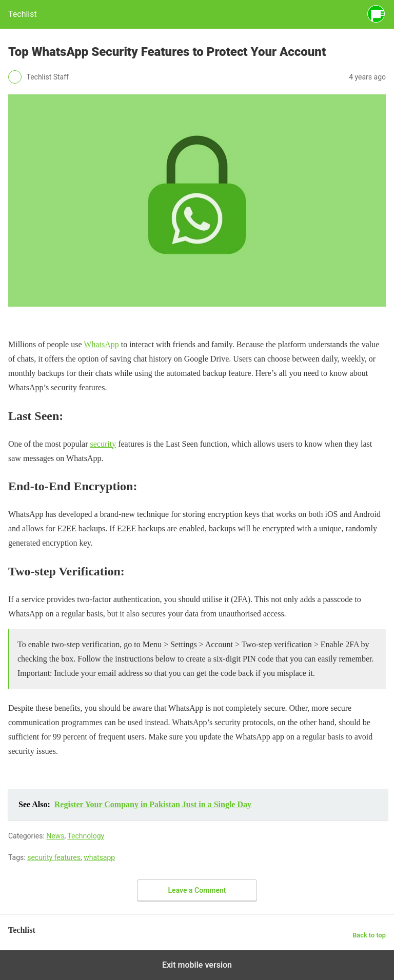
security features (54, 857)
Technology (86, 836)
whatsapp (99, 857)
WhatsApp (101, 344)
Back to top (369, 935)
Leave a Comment (197, 890)
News (55, 836)
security (103, 444)
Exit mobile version (197, 965)
